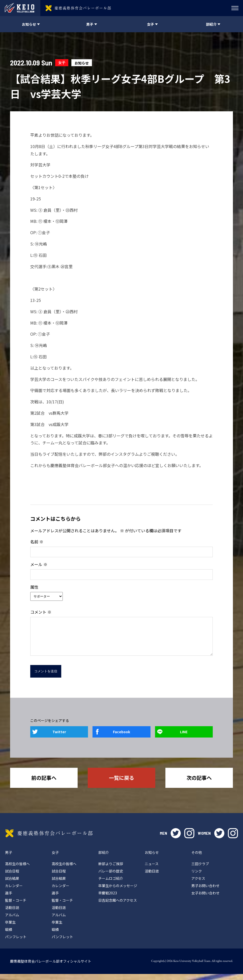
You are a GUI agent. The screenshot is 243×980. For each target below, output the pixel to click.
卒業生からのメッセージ (118, 892)
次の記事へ (199, 784)
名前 (37, 542)
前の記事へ (44, 784)
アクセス (198, 884)
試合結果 (12, 884)
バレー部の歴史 (111, 877)
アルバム (12, 921)
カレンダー (14, 892)
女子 (62, 63)
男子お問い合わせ (205, 892)
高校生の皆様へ (17, 870)
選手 (9, 899)
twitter (176, 839)
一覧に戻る (121, 784)
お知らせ (82, 63)
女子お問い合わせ (205, 899)
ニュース (152, 870)
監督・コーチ (16, 906)
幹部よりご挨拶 (111, 870)
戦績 (9, 935)
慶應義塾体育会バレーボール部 (49, 839)
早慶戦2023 (108, 899)
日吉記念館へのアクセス (118, 906)
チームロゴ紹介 (111, 884)
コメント (41, 612)
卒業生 (10, 928)
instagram (189, 839)
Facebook (121, 738)
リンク (197, 877)
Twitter (59, 738)
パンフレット (16, 943)
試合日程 (12, 877)
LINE (184, 738)
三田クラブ (200, 870)
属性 (34, 587)
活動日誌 (12, 914)
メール (39, 564)
